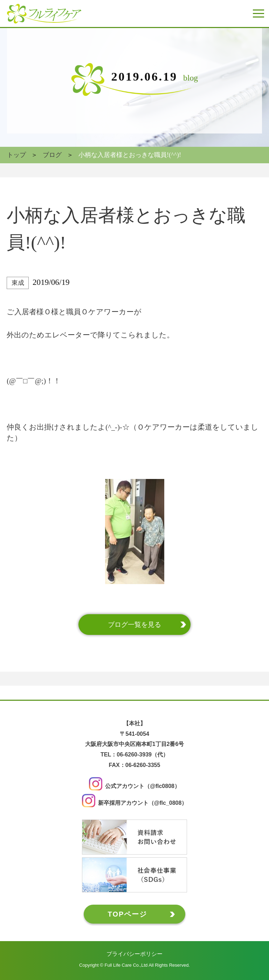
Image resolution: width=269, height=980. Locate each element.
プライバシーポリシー (134, 954)
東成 (18, 283)
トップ (16, 155)
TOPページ (128, 914)
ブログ (52, 155)
